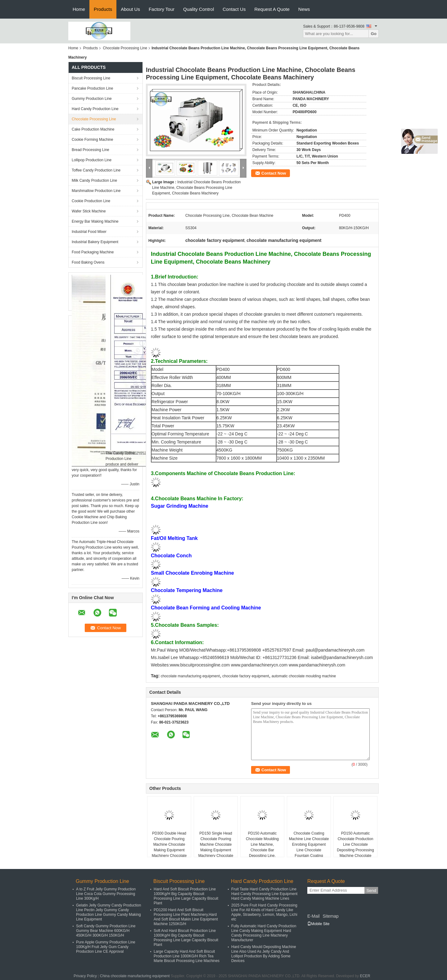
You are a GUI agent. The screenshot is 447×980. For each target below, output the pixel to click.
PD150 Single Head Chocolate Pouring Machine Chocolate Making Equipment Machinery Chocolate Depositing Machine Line (216, 850)
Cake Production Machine (93, 129)
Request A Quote (272, 9)
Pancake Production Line (92, 88)
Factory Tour (162, 9)
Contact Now (274, 173)
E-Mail (314, 916)
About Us (130, 9)
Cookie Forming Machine (92, 140)
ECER (365, 976)
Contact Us (234, 9)
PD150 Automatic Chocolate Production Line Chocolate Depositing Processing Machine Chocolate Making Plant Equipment (355, 850)
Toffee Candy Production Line (96, 170)
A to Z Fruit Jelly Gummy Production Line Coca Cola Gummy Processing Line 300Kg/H (106, 894)
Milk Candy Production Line (94, 180)
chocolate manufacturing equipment (190, 676)
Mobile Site (318, 924)
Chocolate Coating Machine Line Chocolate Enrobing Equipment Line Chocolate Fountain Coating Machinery (309, 847)
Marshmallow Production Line (96, 191)
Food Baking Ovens (88, 262)
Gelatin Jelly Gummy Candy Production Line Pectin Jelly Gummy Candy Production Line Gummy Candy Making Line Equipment (108, 912)
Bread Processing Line (90, 150)
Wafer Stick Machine (89, 211)
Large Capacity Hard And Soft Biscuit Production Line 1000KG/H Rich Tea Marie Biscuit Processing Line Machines (187, 956)
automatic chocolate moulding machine (304, 676)
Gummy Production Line (92, 99)
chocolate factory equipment (246, 676)
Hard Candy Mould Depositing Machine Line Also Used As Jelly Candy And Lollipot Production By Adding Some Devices (264, 954)
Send (371, 891)
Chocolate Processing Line (125, 48)
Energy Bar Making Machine (95, 221)
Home (79, 9)
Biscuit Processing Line (91, 78)
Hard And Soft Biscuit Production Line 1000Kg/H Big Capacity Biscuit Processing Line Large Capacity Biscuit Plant (186, 896)
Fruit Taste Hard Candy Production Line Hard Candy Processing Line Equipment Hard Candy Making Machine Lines (264, 894)
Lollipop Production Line (92, 160)
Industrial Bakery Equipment (95, 242)
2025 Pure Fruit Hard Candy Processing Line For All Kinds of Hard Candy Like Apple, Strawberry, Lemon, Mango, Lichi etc (264, 912)
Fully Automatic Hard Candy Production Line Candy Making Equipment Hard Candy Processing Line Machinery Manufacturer (264, 933)
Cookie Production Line (91, 201)
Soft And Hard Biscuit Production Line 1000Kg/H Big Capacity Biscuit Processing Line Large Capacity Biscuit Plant (186, 938)
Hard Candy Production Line (95, 109)
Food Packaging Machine (93, 252)
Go (374, 34)
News (304, 9)
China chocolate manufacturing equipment (135, 976)
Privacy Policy (85, 976)
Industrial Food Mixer (89, 232)
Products (103, 9)
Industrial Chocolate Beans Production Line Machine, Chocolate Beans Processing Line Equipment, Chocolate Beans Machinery (196, 188)
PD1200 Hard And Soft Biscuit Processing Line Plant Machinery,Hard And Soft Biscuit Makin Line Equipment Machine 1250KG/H (186, 917)
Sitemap (330, 916)
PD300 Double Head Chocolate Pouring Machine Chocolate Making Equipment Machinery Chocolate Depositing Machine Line (169, 850)
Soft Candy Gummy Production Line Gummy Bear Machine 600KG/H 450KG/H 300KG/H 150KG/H (106, 931)
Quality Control (199, 9)
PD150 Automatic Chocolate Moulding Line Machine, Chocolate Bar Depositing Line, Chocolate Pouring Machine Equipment (262, 850)
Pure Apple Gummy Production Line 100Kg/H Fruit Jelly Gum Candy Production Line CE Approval (106, 947)
